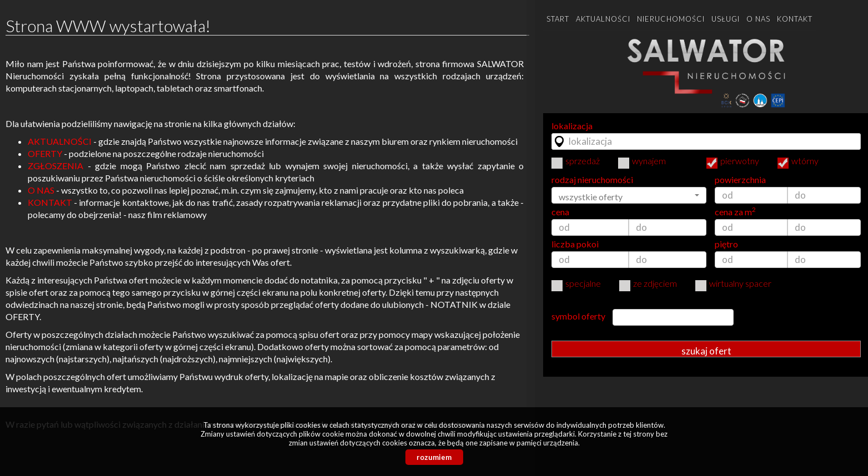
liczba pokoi (575, 244)
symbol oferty (578, 316)
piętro (726, 244)
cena (560, 212)
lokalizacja (572, 126)
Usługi (726, 19)
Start (558, 19)
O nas (758, 19)
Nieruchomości (671, 19)
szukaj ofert (706, 351)
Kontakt (795, 19)
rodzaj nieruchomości (592, 180)
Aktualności (603, 19)
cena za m (735, 212)
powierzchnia (740, 180)
